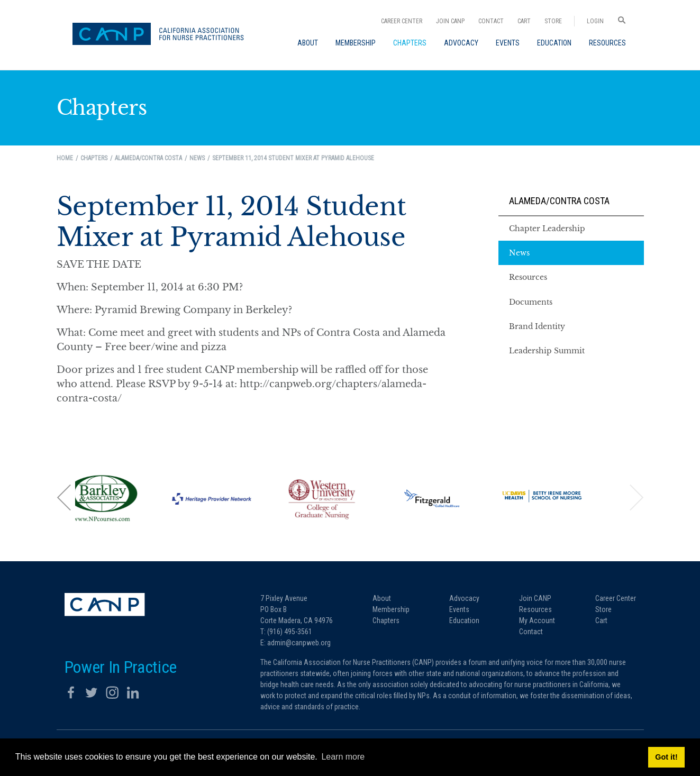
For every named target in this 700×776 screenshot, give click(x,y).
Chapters (386, 620)
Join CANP (450, 21)
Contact (491, 21)
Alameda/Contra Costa (559, 201)
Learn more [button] (343, 757)
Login (595, 21)
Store (553, 21)
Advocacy (464, 598)
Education (464, 620)
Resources (535, 609)
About (382, 598)
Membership (391, 609)
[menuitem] (308, 43)
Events (459, 609)
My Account (537, 620)
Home (65, 158)
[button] (65, 497)
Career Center (402, 21)
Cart (524, 21)
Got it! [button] (666, 757)
